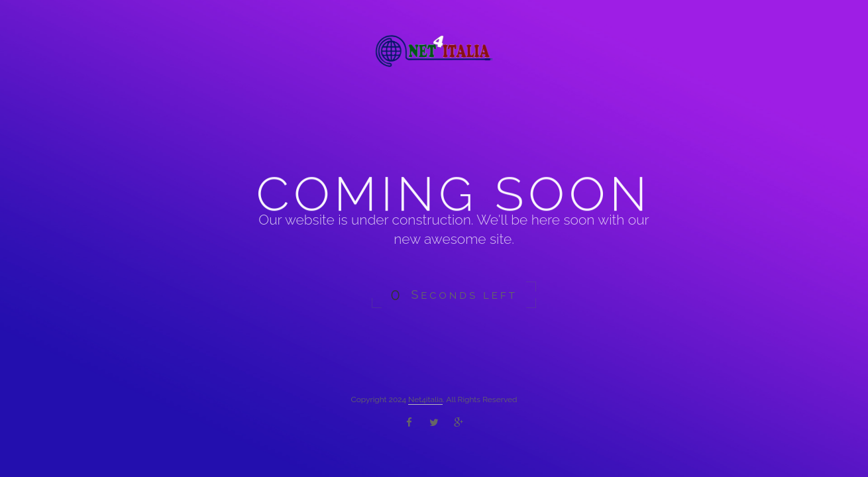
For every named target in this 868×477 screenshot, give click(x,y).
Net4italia (425, 399)
